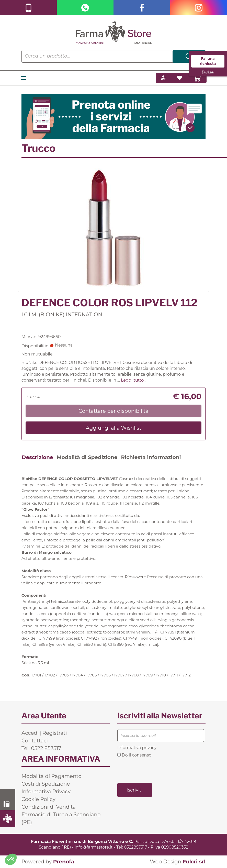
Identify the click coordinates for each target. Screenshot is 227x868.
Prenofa (64, 862)
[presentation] (156, 770)
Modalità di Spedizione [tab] (87, 457)
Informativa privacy (137, 748)
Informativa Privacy (46, 792)
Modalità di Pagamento (52, 776)
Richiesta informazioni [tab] (151, 457)
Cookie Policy (38, 799)
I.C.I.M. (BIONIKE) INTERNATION (62, 315)
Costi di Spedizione (46, 784)
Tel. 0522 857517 (41, 748)
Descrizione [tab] (37, 457)
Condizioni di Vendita (49, 807)
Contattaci (35, 741)
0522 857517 (8, 804)
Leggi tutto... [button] (134, 380)
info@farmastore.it (94, 847)
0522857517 (135, 847)
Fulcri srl (194, 862)
